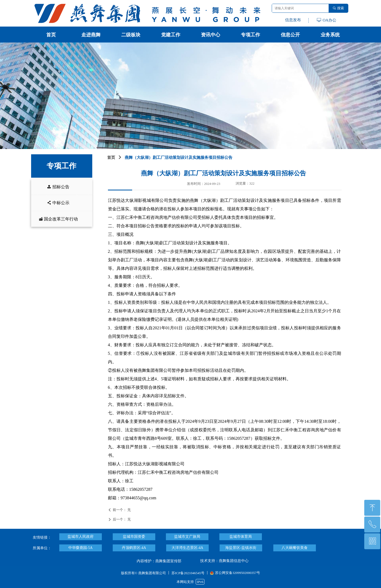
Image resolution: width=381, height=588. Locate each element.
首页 (111, 157)
